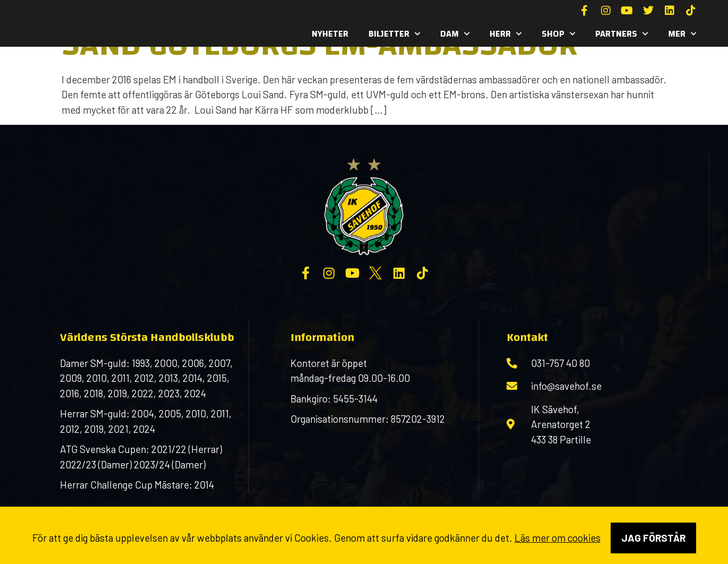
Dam (455, 34)
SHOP (558, 34)
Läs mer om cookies (558, 538)
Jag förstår (653, 538)
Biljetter (394, 34)
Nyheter (330, 34)
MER (682, 34)
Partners (622, 34)
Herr (506, 34)
